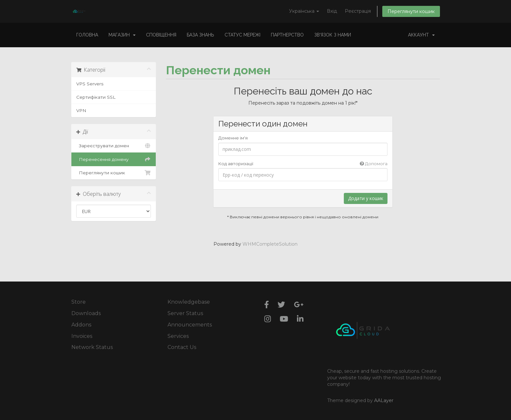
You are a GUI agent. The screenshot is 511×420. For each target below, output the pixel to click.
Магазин (122, 35)
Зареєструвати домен (114, 146)
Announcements (190, 325)
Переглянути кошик (411, 11)
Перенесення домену (114, 159)
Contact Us (182, 347)
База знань (200, 35)
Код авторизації (303, 164)
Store (79, 302)
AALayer (384, 400)
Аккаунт (421, 35)
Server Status (185, 313)
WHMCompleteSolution (270, 244)
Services (178, 336)
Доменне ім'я (233, 138)
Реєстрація (358, 11)
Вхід (332, 11)
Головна (87, 35)
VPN (81, 110)
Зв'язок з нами (333, 35)
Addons (81, 325)
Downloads (86, 313)
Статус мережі (242, 35)
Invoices (82, 336)
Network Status (92, 347)
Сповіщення (161, 35)
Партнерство (287, 35)
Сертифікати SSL (96, 97)
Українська (304, 11)
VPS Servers (90, 84)
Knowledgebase (189, 302)
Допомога (374, 164)
